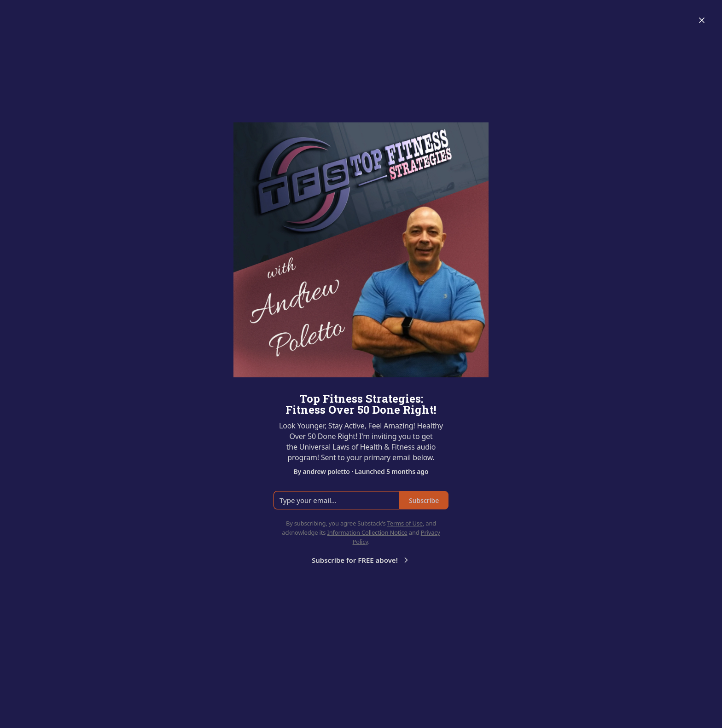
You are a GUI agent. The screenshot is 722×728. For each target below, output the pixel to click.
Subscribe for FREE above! (361, 560)
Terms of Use (405, 523)
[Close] (702, 20)
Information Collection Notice (367, 532)
